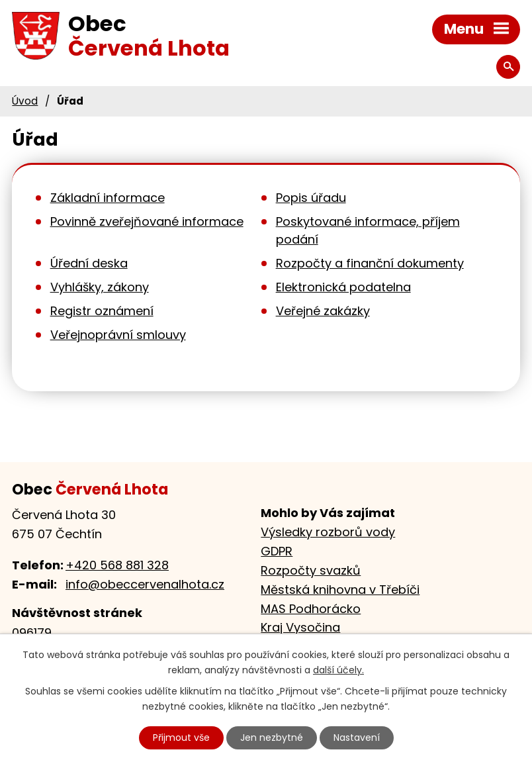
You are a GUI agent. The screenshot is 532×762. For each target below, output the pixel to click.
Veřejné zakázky (323, 311)
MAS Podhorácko (311, 609)
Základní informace (108, 198)
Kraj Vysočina (300, 627)
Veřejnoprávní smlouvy (118, 335)
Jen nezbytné (272, 738)
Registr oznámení (102, 311)
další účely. (338, 670)
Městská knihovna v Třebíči (340, 590)
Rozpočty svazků (311, 570)
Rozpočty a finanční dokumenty (370, 263)
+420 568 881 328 (117, 565)
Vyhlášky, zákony (100, 287)
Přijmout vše (181, 738)
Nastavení (357, 738)
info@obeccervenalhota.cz (145, 584)
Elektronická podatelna (343, 287)
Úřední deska (89, 263)
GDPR (277, 551)
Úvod (25, 101)
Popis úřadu (311, 198)
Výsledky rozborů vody (328, 532)
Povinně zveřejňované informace (147, 221)
